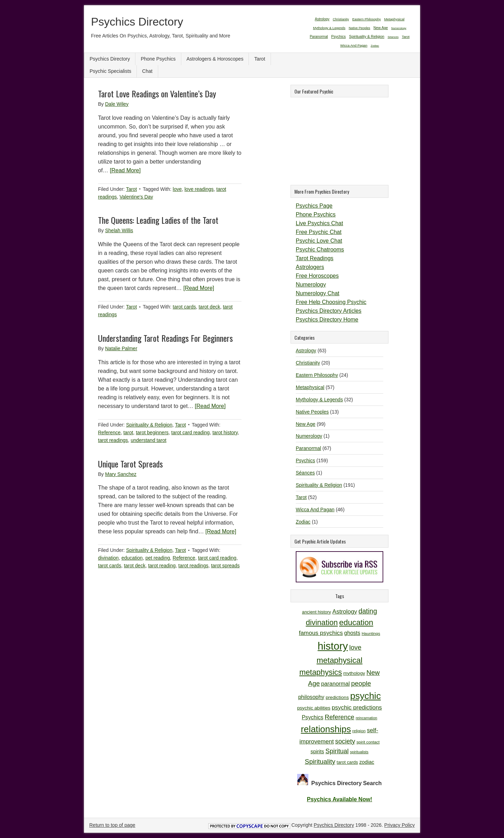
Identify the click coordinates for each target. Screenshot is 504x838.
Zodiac (303, 522)
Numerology (311, 285)
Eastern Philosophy (317, 375)
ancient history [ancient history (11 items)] (317, 612)
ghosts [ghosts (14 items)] (352, 633)
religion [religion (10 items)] (359, 731)
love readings (199, 189)
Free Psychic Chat (319, 232)
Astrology (306, 351)
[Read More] (125, 170)
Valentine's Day (136, 197)
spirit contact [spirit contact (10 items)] (368, 742)
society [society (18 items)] (345, 741)
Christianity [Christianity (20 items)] (341, 19)
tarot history (225, 432)
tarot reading (162, 566)
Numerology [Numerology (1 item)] (399, 28)
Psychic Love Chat (319, 241)
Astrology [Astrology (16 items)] (345, 612)
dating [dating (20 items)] (368, 611)
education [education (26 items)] (356, 622)
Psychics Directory (137, 22)
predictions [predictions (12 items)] (337, 697)
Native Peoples (312, 412)
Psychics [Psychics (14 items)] (313, 717)
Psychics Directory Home (327, 320)
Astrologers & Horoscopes (215, 59)
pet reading (157, 558)
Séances (305, 473)
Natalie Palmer (121, 348)
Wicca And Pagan (315, 510)
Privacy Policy (400, 825)
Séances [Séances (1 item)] (393, 37)
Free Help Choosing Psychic (331, 302)
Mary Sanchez (121, 474)
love (177, 189)
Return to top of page (112, 825)
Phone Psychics (158, 59)
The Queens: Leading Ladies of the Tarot (158, 220)
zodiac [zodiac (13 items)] (367, 762)
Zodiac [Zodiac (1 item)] (375, 46)
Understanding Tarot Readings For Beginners (165, 338)
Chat (147, 71)
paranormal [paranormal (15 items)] (336, 684)
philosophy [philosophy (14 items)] (311, 697)
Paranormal (308, 448)
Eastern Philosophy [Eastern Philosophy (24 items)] (366, 19)
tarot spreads (225, 566)
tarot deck (209, 307)
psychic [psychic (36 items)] (365, 696)
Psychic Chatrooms (320, 250)
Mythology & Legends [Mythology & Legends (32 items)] (329, 28)
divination (108, 558)
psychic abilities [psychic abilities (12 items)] (314, 708)
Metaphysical (310, 387)
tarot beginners (152, 432)
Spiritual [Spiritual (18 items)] (337, 751)
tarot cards (184, 307)
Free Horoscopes (317, 276)
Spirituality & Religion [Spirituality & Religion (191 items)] (367, 36)
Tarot (260, 59)
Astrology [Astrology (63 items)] (322, 19)
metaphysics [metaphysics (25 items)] (321, 672)
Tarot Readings (315, 258)
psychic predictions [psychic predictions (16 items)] (357, 708)
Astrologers (310, 267)
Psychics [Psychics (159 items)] (338, 36)
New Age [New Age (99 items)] (381, 28)
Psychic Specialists (110, 71)
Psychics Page (314, 206)
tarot (128, 432)
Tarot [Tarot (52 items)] (406, 37)
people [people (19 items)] (361, 683)
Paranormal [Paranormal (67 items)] (319, 37)
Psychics (305, 460)
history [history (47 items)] (333, 646)
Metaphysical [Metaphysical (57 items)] (394, 19)
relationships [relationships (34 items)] (326, 729)
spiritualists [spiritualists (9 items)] (359, 752)
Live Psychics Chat (319, 223)
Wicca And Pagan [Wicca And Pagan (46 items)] (354, 45)
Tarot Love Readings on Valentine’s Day (157, 94)
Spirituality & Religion (149, 425)
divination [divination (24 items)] (322, 622)
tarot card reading (190, 432)
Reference (109, 432)
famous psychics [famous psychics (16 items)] (321, 633)
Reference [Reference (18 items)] (340, 717)
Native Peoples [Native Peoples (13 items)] (359, 28)
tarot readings (113, 440)
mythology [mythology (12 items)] (354, 673)
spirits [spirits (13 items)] (317, 752)
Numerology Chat (318, 293)
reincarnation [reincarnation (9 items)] (366, 718)
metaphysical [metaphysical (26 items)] (339, 660)
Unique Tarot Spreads (130, 464)
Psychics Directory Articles (329, 311)
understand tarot (148, 440)
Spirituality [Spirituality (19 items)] (320, 761)
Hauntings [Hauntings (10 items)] (371, 633)
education (132, 558)
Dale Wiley (117, 104)
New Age (306, 424)
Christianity (308, 363)
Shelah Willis (119, 230)
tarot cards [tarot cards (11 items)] (347, 762)
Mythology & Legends (319, 400)
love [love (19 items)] (355, 647)
